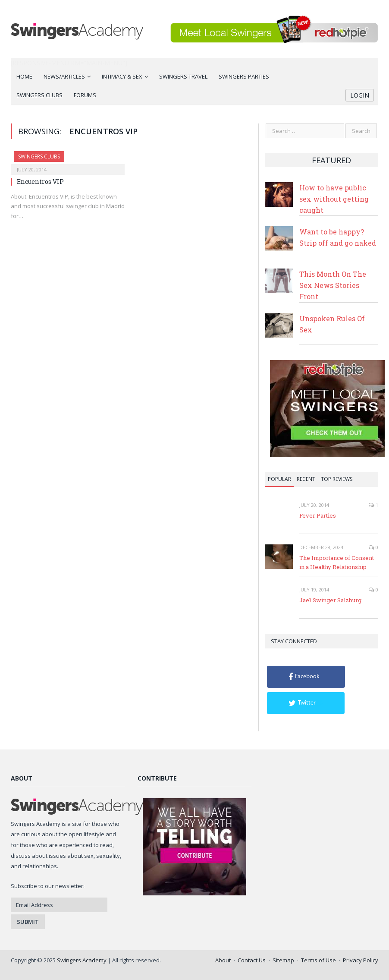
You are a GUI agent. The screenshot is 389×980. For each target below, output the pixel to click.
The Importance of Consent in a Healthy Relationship (337, 562)
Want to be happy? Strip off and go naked (338, 237)
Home (24, 76)
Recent (306, 479)
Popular (279, 479)
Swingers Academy (82, 960)
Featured (331, 160)
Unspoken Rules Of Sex (332, 324)
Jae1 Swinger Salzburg (330, 600)
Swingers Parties (244, 76)
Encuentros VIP (40, 182)
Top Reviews (337, 479)
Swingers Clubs (39, 95)
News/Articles (64, 76)
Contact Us (252, 960)
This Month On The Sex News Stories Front (333, 285)
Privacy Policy (361, 960)
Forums (85, 95)
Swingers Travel (183, 76)
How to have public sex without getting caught (334, 199)
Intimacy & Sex (122, 76)
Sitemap (283, 960)
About (223, 960)
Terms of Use (318, 960)
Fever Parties (318, 515)
